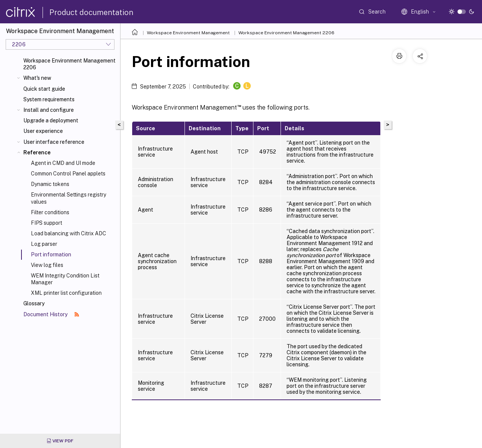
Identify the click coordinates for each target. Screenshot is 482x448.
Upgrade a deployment (51, 120)
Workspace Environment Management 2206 (69, 64)
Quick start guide (44, 89)
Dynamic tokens (50, 184)
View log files (47, 265)
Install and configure (49, 110)
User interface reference (54, 142)
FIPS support (47, 223)
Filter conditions (50, 212)
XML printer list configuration (66, 293)
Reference (37, 152)
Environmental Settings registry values (69, 198)
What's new (37, 78)
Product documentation (91, 12)
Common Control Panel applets (68, 174)
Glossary (34, 303)
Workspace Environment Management (188, 33)
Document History (51, 314)
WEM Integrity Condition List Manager (65, 279)
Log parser (44, 244)
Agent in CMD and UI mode (63, 163)
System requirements (49, 99)
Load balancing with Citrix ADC (69, 233)
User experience (43, 131)
